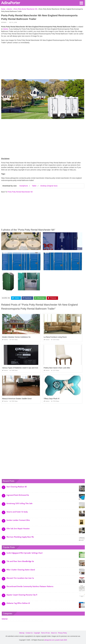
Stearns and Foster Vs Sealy (17, 512)
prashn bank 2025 (61, 640)
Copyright (37, 633)
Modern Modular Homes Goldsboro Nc (16, 337)
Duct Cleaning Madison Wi (17, 487)
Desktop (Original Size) (49, 186)
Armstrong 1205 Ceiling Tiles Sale (19, 503)
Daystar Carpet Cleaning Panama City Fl (22, 595)
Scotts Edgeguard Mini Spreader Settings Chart (25, 553)
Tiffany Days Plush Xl (52, 399)
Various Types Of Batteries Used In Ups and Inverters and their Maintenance (30, 368)
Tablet (34, 186)
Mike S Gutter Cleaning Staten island (21, 570)
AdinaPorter (11, 3)
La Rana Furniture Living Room (55, 337)
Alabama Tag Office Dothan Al (18, 603)
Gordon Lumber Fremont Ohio (18, 520)
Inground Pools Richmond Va (18, 495)
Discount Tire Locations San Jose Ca (20, 578)
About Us (54, 633)
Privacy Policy (62, 633)
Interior (4, 22)
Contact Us (29, 633)
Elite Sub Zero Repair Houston (18, 529)
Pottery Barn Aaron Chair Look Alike (57, 368)
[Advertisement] (43, 62)
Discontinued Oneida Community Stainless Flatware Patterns (30, 586)
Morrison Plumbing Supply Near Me (20, 537)
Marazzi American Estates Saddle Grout (17, 399)
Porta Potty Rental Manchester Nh (20, 192)
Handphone (24, 186)
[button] (81, 3)
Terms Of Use (45, 633)
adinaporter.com (49, 640)
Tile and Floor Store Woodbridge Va (20, 561)
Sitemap (22, 633)
